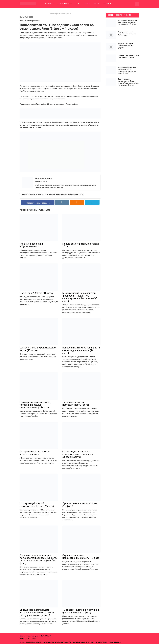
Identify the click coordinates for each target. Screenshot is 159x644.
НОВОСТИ (108, 4)
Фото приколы (67, 14)
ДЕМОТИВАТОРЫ (65, 4)
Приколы (58, 14)
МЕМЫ (87, 4)
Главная (52, 14)
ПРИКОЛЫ (49, 4)
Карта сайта (24, 638)
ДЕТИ (78, 4)
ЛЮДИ (97, 4)
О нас (35, 638)
